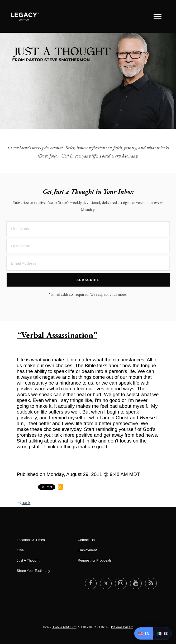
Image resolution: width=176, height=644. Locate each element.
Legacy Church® (64, 627)
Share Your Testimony (34, 571)
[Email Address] (88, 263)
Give (20, 550)
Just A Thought (28, 560)
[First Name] (88, 229)
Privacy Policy (122, 627)
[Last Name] (88, 246)
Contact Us (86, 540)
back (26, 503)
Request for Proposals (95, 560)
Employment (87, 550)
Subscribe (88, 280)
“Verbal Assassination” (57, 335)
